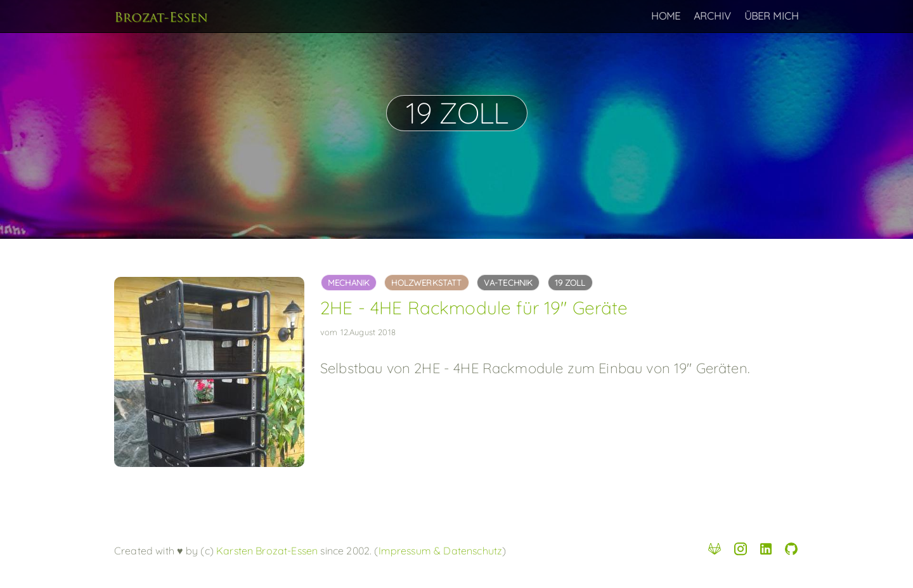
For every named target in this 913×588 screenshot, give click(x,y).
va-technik (508, 283)
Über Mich (772, 16)
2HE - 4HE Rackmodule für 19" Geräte (474, 308)
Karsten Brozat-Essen (266, 551)
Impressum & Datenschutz (441, 551)
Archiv (713, 16)
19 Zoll (570, 283)
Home (666, 16)
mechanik (349, 283)
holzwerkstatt (426, 283)
